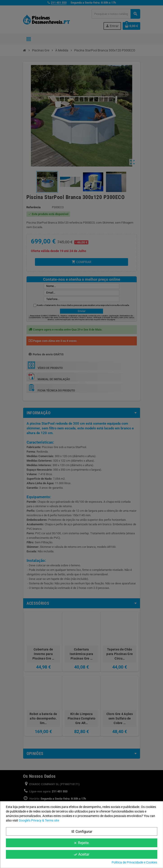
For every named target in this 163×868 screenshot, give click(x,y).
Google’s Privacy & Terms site (39, 820)
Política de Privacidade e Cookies (134, 862)
